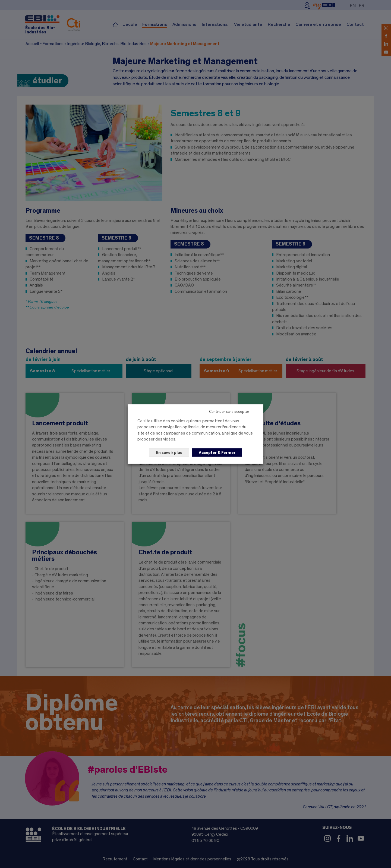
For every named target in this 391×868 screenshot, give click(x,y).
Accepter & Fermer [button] (217, 452)
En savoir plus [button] (169, 452)
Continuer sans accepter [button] (229, 412)
